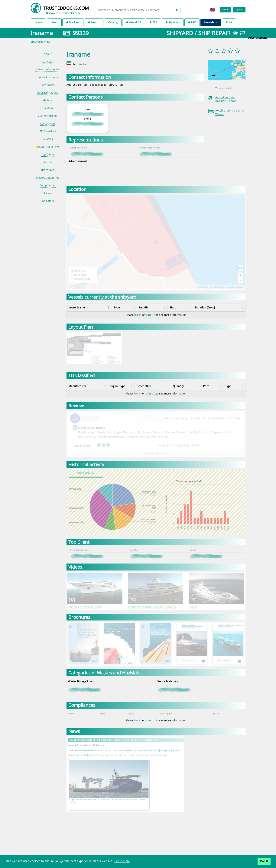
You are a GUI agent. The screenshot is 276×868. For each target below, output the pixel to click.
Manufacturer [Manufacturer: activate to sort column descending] (77, 386)
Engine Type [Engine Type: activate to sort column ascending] (115, 386)
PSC (192, 22)
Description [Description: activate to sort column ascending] (150, 386)
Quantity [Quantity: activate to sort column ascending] (183, 386)
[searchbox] (134, 10)
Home (38, 22)
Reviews (48, 139)
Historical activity (48, 147)
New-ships (211, 22)
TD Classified (48, 131)
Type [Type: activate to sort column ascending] (117, 307)
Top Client (48, 154)
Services (48, 62)
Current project (48, 116)
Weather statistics (225, 88)
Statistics (173, 22)
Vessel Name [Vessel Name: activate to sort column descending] (77, 307)
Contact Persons (48, 77)
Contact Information (48, 69)
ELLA (229, 22)
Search (94, 22)
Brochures (48, 170)
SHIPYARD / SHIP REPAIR (199, 33)
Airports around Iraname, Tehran (226, 99)
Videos (48, 162)
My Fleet (73, 22)
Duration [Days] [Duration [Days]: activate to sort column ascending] (205, 307)
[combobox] (138, 10)
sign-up (151, 315)
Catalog (113, 22)
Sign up (239, 9)
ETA (153, 22)
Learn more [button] (122, 861)
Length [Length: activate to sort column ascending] (143, 307)
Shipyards (37, 42)
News (54, 22)
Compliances (48, 185)
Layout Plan (48, 123)
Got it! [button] (264, 861)
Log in (225, 9)
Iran (49, 42)
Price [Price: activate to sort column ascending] (209, 386)
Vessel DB (134, 22)
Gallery (48, 100)
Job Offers (48, 201)
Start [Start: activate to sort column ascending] (173, 307)
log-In (138, 315)
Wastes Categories (48, 178)
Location (48, 108)
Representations (48, 93)
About (48, 54)
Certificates (48, 85)
